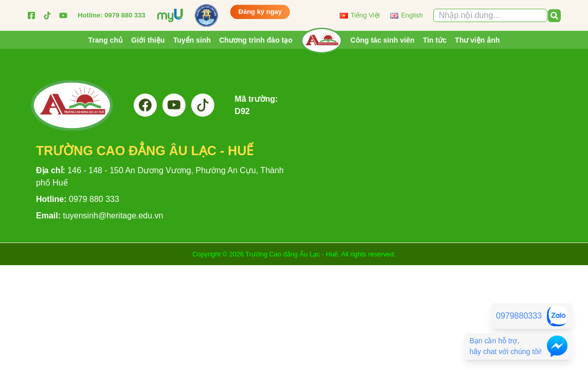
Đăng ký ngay (260, 12)
